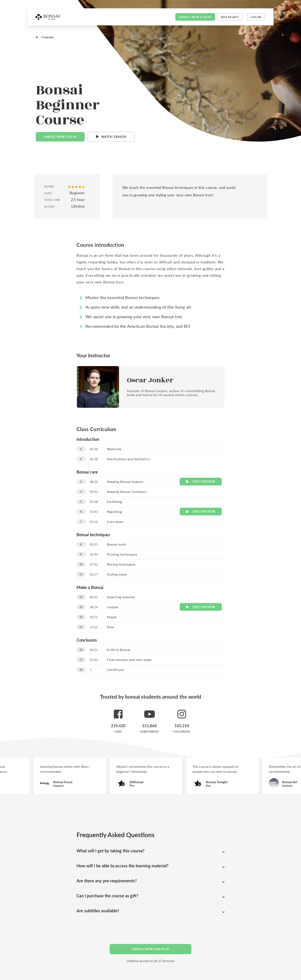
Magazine (289, 785)
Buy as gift (230, 17)
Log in (256, 17)
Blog (210, 785)
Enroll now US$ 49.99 (150, 949)
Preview (201, 481)
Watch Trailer (114, 137)
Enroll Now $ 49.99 (60, 137)
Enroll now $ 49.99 (195, 17)
